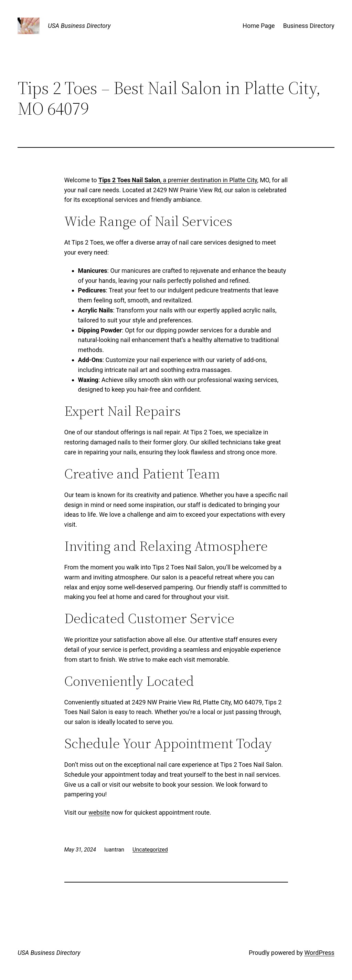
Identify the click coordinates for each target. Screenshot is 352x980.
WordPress (319, 953)
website (99, 812)
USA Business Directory (79, 26)
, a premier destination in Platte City (178, 180)
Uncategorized (150, 850)
